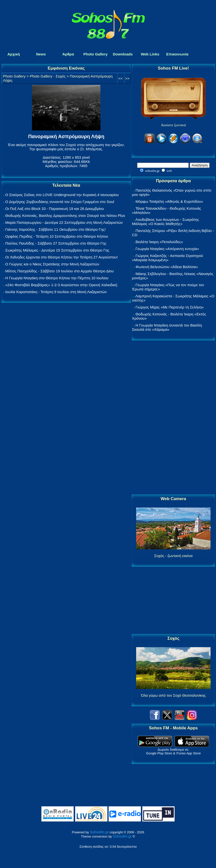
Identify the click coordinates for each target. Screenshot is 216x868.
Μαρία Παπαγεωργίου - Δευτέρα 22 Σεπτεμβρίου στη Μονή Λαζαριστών (64, 222)
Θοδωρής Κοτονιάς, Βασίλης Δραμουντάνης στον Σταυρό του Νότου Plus (65, 216)
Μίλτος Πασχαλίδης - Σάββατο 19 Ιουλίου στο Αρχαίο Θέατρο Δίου (59, 271)
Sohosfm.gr (99, 832)
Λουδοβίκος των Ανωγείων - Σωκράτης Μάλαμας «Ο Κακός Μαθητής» (165, 222)
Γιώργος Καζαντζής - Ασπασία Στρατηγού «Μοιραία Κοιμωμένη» (168, 258)
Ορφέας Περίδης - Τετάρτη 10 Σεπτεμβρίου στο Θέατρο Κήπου (57, 236)
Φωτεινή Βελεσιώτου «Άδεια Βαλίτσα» (167, 267)
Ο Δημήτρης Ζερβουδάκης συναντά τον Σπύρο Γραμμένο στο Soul (60, 202)
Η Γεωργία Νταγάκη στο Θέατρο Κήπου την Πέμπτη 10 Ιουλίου (57, 278)
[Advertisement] (173, 418)
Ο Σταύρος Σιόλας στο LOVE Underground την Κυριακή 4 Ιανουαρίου (62, 195)
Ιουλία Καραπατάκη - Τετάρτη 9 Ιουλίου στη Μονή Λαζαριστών (56, 292)
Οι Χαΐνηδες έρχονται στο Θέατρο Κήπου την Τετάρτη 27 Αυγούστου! (62, 257)
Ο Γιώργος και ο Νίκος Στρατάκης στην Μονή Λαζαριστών (52, 264)
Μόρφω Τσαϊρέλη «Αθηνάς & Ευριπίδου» (169, 201)
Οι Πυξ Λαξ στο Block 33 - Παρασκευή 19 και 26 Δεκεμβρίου (55, 209)
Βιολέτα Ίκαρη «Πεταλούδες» (159, 242)
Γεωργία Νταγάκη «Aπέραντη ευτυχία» (167, 249)
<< (121, 78)
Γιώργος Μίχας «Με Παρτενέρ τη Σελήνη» (170, 307)
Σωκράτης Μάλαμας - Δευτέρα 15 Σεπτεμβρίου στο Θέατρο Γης (57, 250)
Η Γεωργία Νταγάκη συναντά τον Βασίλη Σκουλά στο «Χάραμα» (167, 327)
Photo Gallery (14, 76)
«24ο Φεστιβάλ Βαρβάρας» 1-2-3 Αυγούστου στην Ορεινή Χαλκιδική (61, 285)
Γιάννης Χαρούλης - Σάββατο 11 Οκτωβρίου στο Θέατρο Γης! (55, 229)
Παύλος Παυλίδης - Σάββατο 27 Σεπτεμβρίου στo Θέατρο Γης (56, 243)
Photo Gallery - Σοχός (48, 76)
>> (127, 78)
